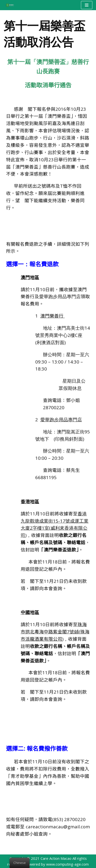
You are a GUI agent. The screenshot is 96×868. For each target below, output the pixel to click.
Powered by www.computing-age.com (57, 864)
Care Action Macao (56, 858)
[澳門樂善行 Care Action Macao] (9, 5)
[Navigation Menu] (87, 5)
